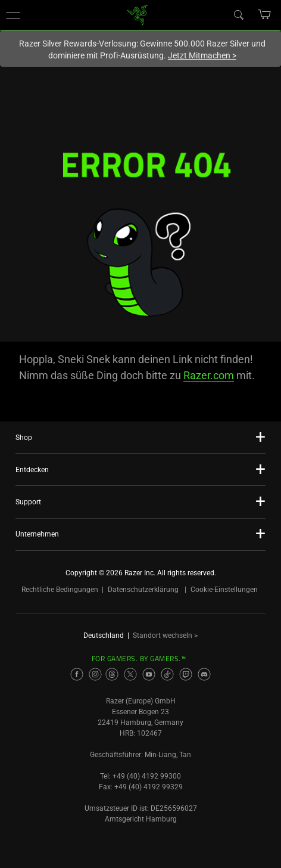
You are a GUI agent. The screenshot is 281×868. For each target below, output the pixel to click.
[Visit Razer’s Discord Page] (204, 674)
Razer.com (209, 375)
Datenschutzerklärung (143, 590)
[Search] (238, 14)
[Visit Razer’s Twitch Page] (186, 674)
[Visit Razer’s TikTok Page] (167, 674)
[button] (13, 15)
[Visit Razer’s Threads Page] (112, 674)
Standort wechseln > (165, 635)
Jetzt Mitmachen (202, 55)
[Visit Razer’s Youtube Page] (149, 674)
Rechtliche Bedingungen (60, 590)
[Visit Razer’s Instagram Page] (95, 674)
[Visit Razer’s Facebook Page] (77, 674)
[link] (138, 14)
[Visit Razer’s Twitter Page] (130, 674)
